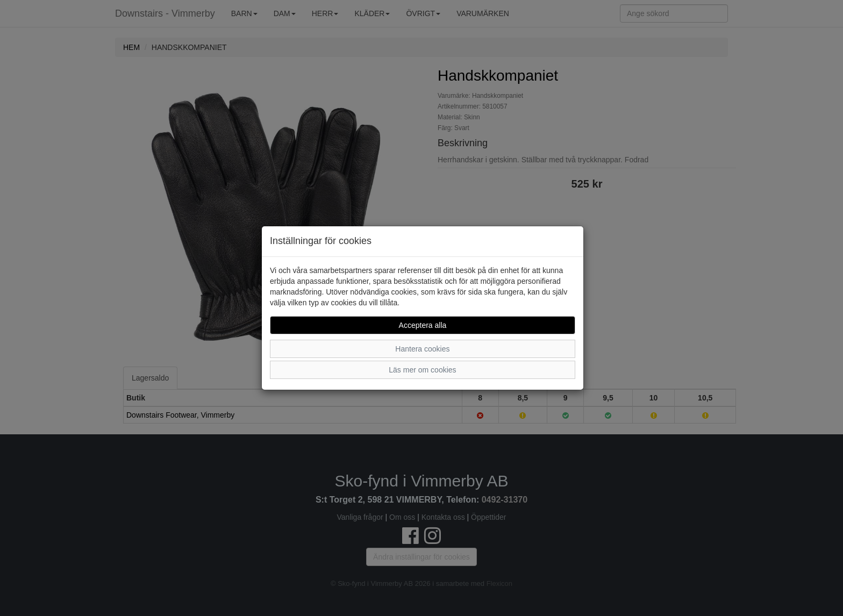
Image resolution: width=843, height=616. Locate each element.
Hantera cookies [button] (422, 349)
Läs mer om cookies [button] (422, 370)
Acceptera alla (423, 325)
